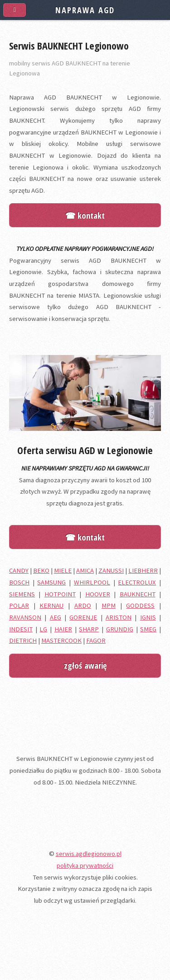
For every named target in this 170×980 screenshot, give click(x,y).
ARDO (83, 605)
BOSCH (19, 582)
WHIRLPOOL (92, 582)
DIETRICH (23, 640)
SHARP (89, 629)
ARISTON (119, 617)
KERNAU (51, 605)
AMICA (85, 570)
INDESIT (21, 629)
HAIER (63, 629)
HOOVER (98, 594)
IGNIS (148, 617)
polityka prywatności (85, 865)
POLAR (19, 605)
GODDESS (140, 605)
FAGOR (96, 640)
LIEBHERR (143, 570)
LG (43, 629)
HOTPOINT (60, 594)
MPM (109, 605)
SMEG (148, 629)
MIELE (63, 570)
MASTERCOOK (61, 640)
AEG (56, 617)
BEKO (41, 570)
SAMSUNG (51, 582)
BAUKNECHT (138, 594)
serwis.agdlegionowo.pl (89, 854)
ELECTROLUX (137, 582)
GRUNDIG (120, 629)
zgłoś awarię (85, 665)
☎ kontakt (85, 215)
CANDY (19, 570)
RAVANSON (25, 617)
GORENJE (83, 617)
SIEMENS (22, 594)
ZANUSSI (111, 570)
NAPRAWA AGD (85, 10)
